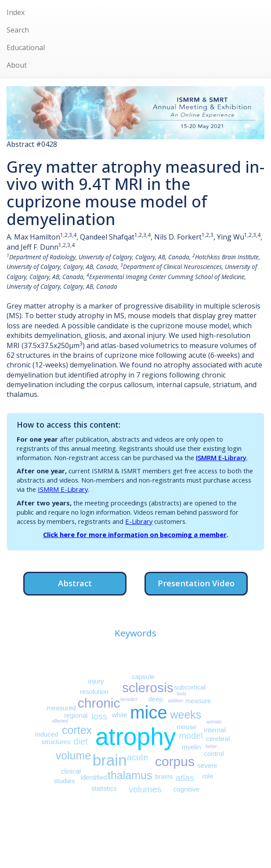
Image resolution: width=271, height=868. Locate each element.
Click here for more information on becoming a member (135, 534)
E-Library (139, 521)
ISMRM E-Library (221, 458)
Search (18, 30)
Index (16, 12)
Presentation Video (196, 583)
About (17, 65)
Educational (26, 47)
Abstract (75, 583)
